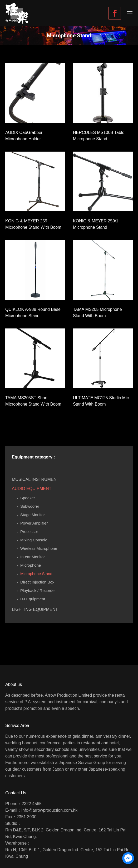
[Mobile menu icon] (130, 13)
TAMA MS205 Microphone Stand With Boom (97, 313)
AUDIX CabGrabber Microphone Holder (24, 136)
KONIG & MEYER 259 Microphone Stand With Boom (33, 224)
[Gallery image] (35, 93)
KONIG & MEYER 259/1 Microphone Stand (96, 224)
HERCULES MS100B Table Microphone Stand (99, 136)
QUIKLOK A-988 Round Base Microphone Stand (33, 313)
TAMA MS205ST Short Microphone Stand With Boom (33, 401)
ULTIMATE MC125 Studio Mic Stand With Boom (101, 401)
